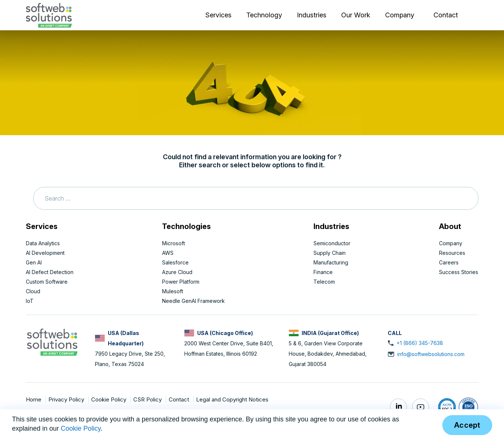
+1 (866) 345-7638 (420, 343)
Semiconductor (332, 243)
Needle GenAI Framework (193, 301)
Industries (312, 15)
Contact (446, 15)
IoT (30, 301)
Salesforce (175, 262)
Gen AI (34, 262)
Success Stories (459, 272)
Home (34, 399)
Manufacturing (331, 262)
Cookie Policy (109, 399)
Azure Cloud (177, 272)
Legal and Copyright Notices (232, 399)
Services (218, 15)
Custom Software (47, 282)
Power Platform (181, 282)
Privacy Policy (67, 399)
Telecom (324, 282)
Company (400, 15)
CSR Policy (148, 399)
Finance (323, 272)
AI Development (45, 253)
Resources (452, 253)
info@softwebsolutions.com (431, 354)
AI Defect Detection (50, 272)
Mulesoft (173, 291)
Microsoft (174, 243)
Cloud (33, 291)
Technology (264, 15)
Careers (449, 262)
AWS (168, 253)
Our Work (356, 15)
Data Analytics (43, 243)
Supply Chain (330, 253)
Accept (467, 425)
